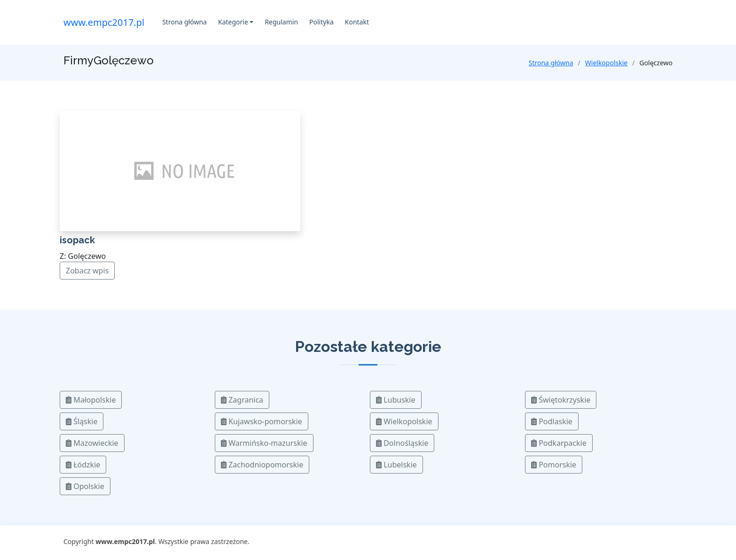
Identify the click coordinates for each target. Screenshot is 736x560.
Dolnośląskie (402, 443)
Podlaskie (552, 421)
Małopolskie (91, 400)
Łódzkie (83, 465)
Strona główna (184, 22)
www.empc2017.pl (104, 22)
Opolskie (85, 486)
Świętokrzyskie (561, 400)
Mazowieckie (92, 443)
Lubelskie (396, 465)
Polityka (321, 22)
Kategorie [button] (233, 22)
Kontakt (357, 22)
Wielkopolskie (606, 63)
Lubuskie (396, 400)
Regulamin (281, 22)
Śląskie (82, 421)
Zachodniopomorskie (262, 465)
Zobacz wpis (87, 271)
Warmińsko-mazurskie (264, 443)
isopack (77, 240)
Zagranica (242, 400)
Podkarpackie (559, 443)
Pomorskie (554, 465)
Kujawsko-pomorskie (262, 421)
